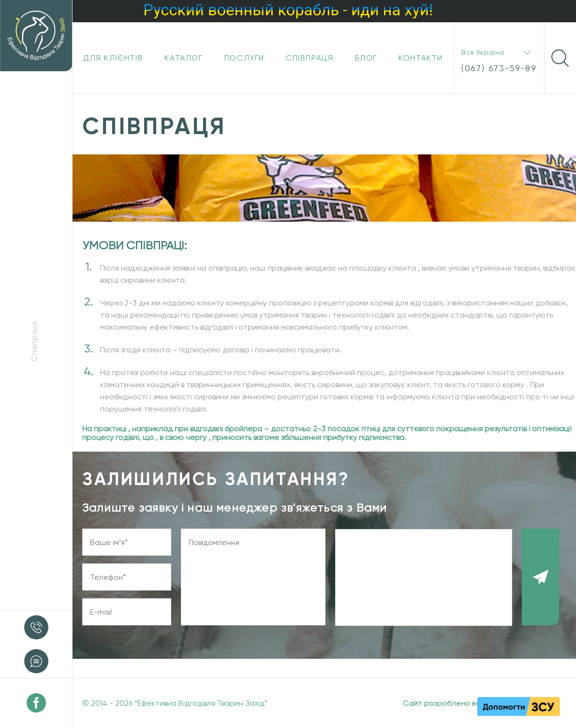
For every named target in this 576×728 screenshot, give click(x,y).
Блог (366, 58)
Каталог (184, 58)
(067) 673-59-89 (499, 68)
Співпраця (310, 58)
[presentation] (424, 577)
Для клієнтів (113, 58)
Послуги (244, 58)
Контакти (421, 58)
